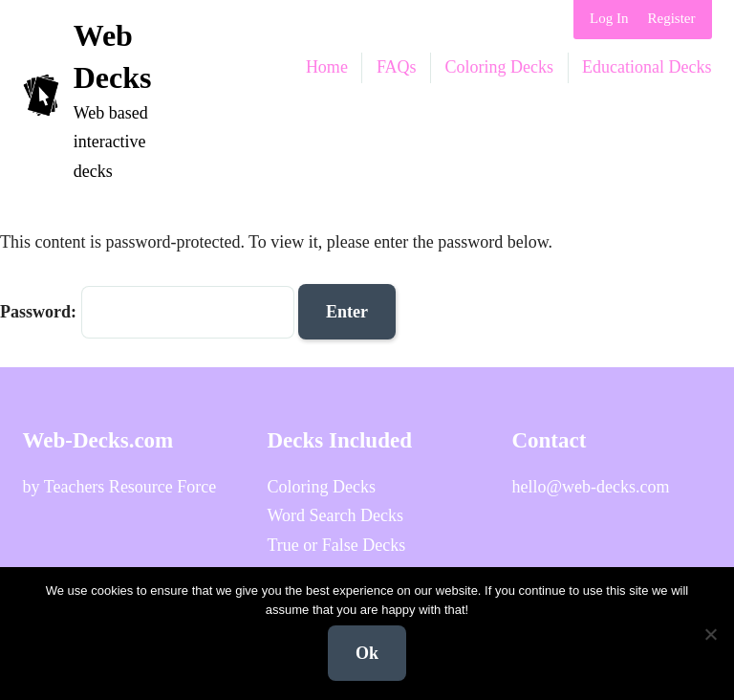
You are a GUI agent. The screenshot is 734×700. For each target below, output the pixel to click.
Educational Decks (647, 67)
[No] (710, 634)
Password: (147, 312)
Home (327, 67)
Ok (367, 653)
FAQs (397, 67)
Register (672, 18)
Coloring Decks (499, 67)
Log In (609, 18)
